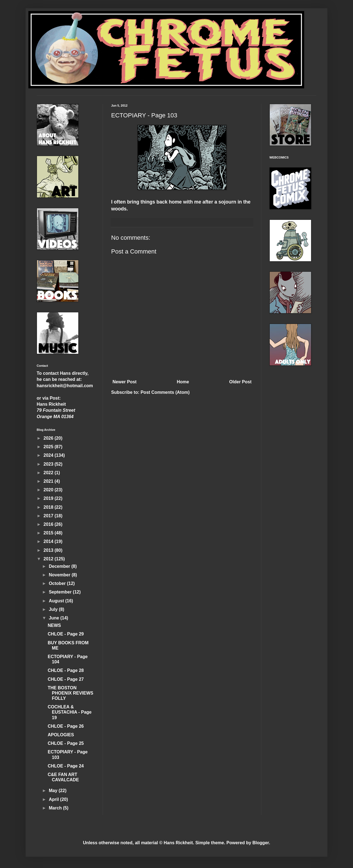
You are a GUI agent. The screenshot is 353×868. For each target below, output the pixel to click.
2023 (49, 464)
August (57, 601)
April (54, 799)
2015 (49, 533)
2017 (49, 516)
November (60, 575)
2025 (49, 447)
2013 (49, 550)
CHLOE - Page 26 (66, 726)
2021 (49, 481)
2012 (49, 559)
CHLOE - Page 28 (66, 670)
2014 (49, 541)
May (54, 791)
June (55, 618)
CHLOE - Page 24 (66, 766)
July (54, 609)
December (60, 566)
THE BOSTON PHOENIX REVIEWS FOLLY (70, 693)
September (61, 592)
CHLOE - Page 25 (66, 743)
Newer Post (125, 382)
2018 (49, 507)
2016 (49, 524)
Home (183, 382)
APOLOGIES (61, 735)
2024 (49, 455)
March (56, 808)
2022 (49, 473)
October (58, 583)
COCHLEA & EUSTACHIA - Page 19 (70, 712)
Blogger (261, 843)
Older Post (240, 382)
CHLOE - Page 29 (66, 634)
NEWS (54, 625)
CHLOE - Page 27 (66, 679)
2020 (49, 490)
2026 (49, 438)
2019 (49, 498)
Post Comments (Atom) (165, 392)
